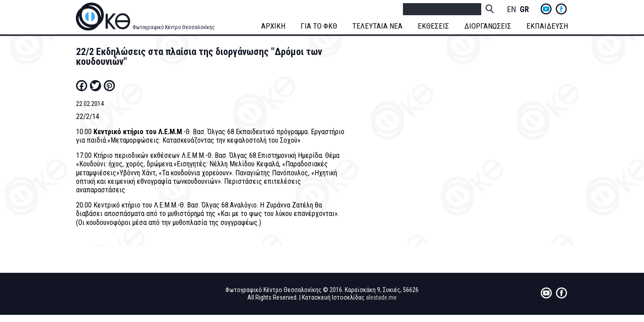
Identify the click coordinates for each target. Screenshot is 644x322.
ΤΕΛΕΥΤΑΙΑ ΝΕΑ (377, 26)
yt (546, 9)
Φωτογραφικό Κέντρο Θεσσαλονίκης (174, 27)
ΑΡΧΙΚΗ (273, 26)
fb (561, 9)
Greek (524, 10)
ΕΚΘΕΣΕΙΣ (433, 26)
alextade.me (381, 297)
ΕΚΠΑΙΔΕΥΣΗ (547, 26)
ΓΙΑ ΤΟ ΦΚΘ (319, 26)
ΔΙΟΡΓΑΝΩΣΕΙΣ (488, 26)
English (512, 10)
